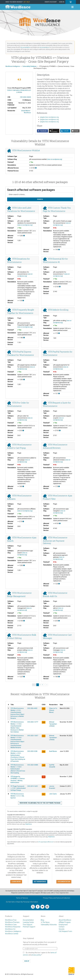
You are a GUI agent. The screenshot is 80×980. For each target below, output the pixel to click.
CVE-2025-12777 (33, 722)
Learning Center (28, 922)
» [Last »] (47, 685)
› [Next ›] (45, 685)
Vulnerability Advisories (49, 925)
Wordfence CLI (10, 929)
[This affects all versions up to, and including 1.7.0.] (59, 333)
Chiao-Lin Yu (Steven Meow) (53, 710)
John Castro (53, 794)
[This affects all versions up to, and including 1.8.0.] (23, 486)
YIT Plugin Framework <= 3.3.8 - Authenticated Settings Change (18, 788)
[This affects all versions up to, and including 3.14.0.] (36, 168)
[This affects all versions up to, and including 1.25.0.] (24, 236)
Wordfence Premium (12, 922)
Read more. (29, 824)
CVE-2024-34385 (33, 765)
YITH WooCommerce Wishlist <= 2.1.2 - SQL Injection (17, 796)
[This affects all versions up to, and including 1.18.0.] (24, 338)
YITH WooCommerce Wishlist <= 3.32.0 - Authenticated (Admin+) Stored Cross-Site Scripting (18, 769)
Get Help (27, 2)
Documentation (28, 920)
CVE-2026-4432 (32, 708)
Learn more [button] (16, 882)
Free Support (28, 925)
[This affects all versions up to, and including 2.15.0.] (60, 431)
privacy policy (36, 955)
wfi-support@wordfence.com (46, 842)
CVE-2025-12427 (33, 736)
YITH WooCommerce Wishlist (26, 150)
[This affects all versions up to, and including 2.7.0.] (23, 521)
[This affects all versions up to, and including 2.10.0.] (24, 621)
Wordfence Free (11, 920)
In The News (45, 922)
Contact (62, 927)
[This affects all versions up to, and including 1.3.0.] (23, 301)
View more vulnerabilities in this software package (40, 803)
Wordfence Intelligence (13, 931)
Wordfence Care (11, 925)
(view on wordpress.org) (55, 159)
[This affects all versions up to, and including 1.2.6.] (59, 584)
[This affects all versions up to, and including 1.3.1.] (59, 393)
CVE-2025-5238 (32, 751)
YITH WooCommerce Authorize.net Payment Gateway (55, 540)
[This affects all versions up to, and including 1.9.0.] (59, 250)
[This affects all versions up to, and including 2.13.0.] (60, 287)
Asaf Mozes (53, 751)
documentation (25, 47)
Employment (63, 925)
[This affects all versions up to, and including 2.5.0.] (23, 431)
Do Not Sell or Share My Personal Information (22, 902)
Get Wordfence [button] (40, 882)
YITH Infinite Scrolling (58, 310)
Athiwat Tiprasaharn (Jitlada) (53, 724)
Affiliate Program (65, 922)
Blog (42, 920)
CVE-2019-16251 (33, 786)
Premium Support (29, 927)
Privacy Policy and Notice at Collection (57, 898)
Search (40, 199)
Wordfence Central (12, 934)
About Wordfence (65, 920)
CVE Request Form (65, 931)
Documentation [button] (64, 882)
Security (62, 929)
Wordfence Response (13, 927)
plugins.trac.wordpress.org (49, 117)
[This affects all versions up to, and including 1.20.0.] (24, 380)
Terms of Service (22, 898)
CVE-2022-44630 (25, 97)
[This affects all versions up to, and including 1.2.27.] (24, 677)
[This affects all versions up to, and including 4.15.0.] (60, 523)
